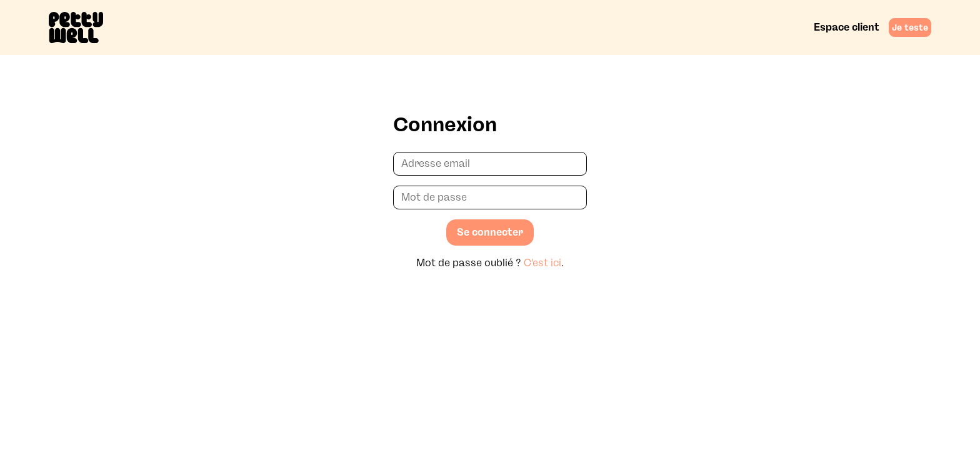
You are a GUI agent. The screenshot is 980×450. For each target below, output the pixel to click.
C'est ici (542, 263)
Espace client (847, 27)
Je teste (910, 27)
